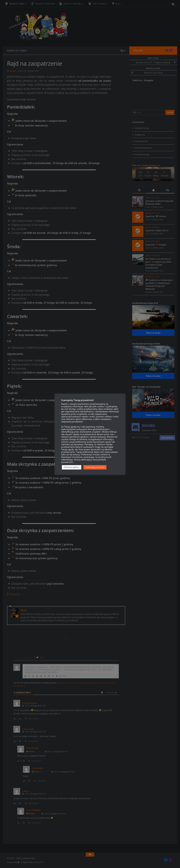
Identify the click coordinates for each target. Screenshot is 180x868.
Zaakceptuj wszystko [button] (95, 467)
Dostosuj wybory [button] (72, 467)
